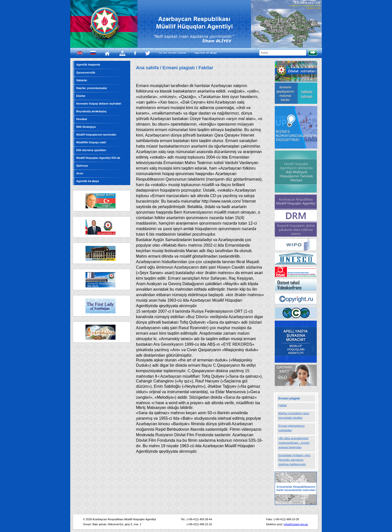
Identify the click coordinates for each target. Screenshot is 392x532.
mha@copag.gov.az (296, 524)
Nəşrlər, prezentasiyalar (92, 88)
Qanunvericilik (86, 73)
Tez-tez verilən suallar (172, 53)
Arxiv (80, 173)
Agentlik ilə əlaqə (205, 53)
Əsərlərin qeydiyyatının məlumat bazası (285, 94)
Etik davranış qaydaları (91, 150)
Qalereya (82, 166)
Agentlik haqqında (88, 65)
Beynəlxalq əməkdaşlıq (91, 111)
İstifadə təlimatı (307, 94)
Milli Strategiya (86, 127)
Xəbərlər (82, 80)
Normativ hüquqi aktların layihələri (99, 104)
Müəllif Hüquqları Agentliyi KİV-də (98, 158)
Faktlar (283, 405)
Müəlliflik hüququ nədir (91, 142)
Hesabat (82, 119)
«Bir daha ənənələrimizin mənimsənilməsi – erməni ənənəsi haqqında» (294, 443)
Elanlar (81, 96)
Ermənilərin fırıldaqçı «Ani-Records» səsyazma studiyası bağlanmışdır (295, 460)
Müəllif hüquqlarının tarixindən (96, 135)
